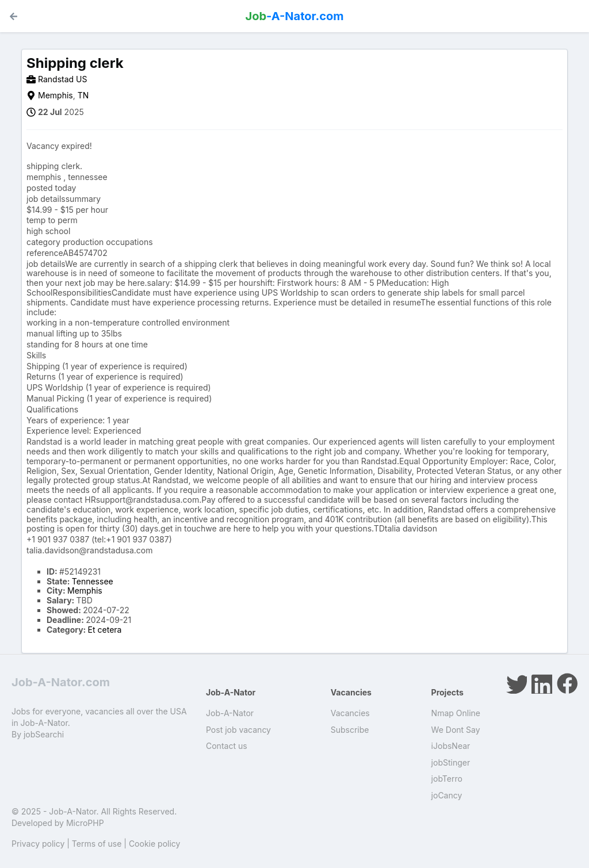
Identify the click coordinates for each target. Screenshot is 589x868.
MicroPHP (85, 823)
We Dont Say (456, 730)
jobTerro (447, 779)
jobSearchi (44, 734)
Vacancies (350, 713)
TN (83, 95)
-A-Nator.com (295, 16)
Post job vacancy (238, 730)
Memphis (56, 95)
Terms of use (97, 844)
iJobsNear (451, 746)
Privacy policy (38, 844)
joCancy (447, 795)
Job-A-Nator (230, 713)
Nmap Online (456, 713)
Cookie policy (155, 844)
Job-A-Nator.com (61, 682)
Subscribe (350, 730)
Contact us (227, 746)
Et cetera (105, 630)
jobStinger (451, 762)
